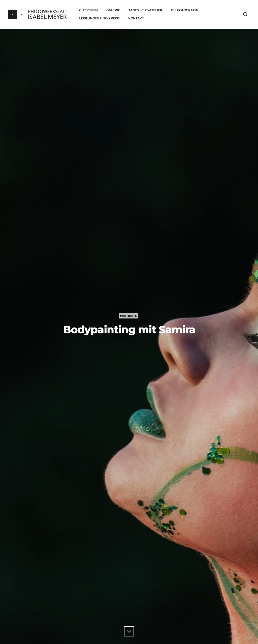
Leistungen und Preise (99, 18)
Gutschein (88, 10)
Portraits (128, 316)
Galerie (113, 10)
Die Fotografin (185, 10)
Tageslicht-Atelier (145, 10)
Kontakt (136, 18)
